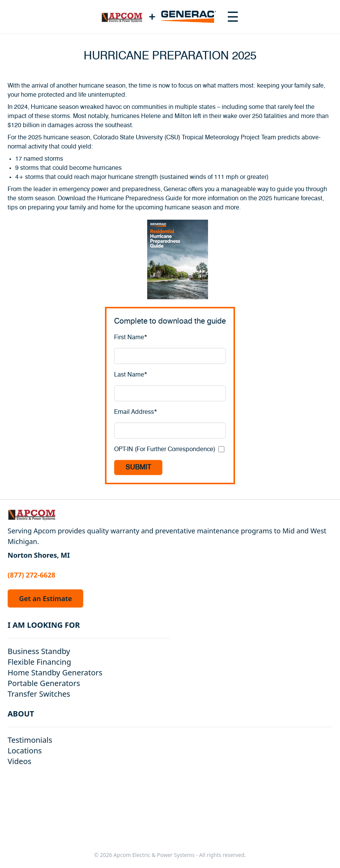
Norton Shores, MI (39, 555)
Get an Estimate (45, 598)
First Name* (131, 337)
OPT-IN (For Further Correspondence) (165, 449)
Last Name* (131, 375)
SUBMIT (138, 468)
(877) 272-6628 (32, 575)
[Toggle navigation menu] (233, 17)
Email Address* (136, 412)
